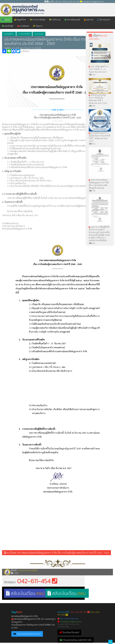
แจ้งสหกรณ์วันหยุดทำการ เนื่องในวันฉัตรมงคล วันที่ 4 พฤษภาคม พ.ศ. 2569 (100, 94)
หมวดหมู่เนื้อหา (9, 34)
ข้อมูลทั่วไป (20, 20)
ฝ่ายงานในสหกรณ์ (72, 20)
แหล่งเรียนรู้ (8, 26)
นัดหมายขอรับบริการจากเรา (29, 634)
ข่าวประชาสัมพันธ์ (38, 20)
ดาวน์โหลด (23, 26)
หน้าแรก (6, 20)
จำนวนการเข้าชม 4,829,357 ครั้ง (76, 640)
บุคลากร (89, 20)
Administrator (39, 34)
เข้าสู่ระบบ (38, 26)
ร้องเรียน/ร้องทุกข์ (71, 632)
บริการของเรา (104, 20)
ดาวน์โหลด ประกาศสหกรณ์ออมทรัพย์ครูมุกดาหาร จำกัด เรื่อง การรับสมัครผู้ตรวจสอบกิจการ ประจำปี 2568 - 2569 (56, 553)
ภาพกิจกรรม (55, 20)
